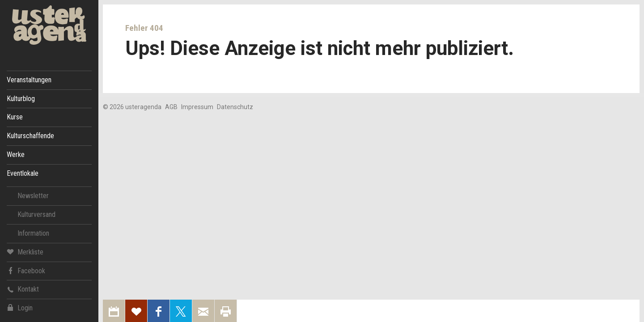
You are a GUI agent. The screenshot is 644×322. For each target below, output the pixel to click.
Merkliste (25, 252)
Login (20, 308)
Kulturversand (36, 214)
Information (33, 233)
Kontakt (23, 289)
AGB (171, 107)
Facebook (26, 270)
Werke (16, 155)
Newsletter (33, 196)
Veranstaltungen (29, 80)
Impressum (197, 107)
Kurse (15, 117)
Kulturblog (21, 99)
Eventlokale (23, 173)
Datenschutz (235, 107)
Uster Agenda (49, 25)
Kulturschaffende (30, 136)
